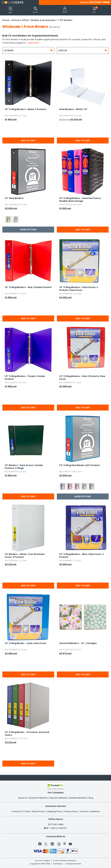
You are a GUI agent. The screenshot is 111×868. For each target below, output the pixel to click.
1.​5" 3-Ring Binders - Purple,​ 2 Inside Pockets (25, 378)
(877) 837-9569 (100, 2)
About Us (23, 798)
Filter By (28, 50)
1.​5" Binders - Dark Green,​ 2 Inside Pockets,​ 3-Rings (24, 467)
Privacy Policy (71, 812)
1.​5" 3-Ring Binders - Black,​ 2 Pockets (25, 109)
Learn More (86, 861)
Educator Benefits (58, 798)
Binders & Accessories (43, 20)
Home (6, 20)
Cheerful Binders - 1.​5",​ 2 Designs (78, 643)
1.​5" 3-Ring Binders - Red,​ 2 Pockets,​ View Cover (82, 378)
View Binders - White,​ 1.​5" (73, 109)
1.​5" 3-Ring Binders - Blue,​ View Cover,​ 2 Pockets (81, 556)
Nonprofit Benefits (38, 798)
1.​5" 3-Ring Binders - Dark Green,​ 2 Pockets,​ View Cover (79, 289)
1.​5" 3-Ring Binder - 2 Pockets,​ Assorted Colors (27, 734)
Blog (91, 798)
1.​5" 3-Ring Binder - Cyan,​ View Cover (26, 643)
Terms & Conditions (90, 812)
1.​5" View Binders (14, 198)
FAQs (27, 812)
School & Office (20, 20)
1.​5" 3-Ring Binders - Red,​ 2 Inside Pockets (28, 287)
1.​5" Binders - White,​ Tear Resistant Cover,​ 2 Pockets (25, 556)
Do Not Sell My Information (65, 861)
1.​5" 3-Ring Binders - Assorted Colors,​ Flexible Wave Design (80, 200)
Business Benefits (78, 798)
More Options (28, 230)
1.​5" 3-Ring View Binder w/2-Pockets (79, 465)
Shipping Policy (55, 812)
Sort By (83, 50)
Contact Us (17, 812)
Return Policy (39, 812)
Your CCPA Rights (42, 861)
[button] (65, 10)
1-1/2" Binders (65, 20)
